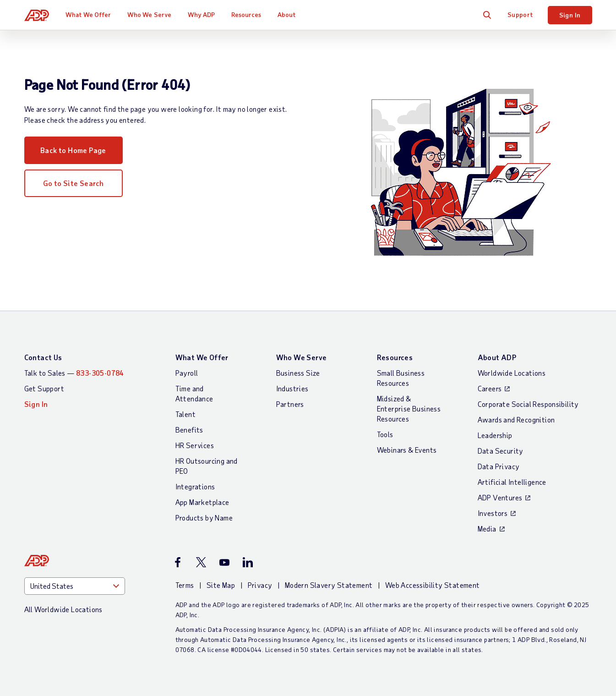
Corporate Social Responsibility (528, 404)
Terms (185, 585)
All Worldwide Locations (63, 609)
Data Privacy (499, 466)
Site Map (221, 585)
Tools (385, 434)
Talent (185, 414)
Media (487, 529)
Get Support (44, 388)
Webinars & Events (407, 450)
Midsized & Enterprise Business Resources (409, 408)
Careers (490, 388)
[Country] (75, 586)
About (287, 14)
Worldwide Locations (512, 373)
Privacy (260, 585)
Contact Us (43, 357)
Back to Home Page (73, 150)
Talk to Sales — (74, 373)
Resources (246, 14)
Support (520, 14)
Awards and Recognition (516, 419)
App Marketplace (202, 502)
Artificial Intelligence (512, 482)
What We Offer (88, 14)
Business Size (298, 373)
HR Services (195, 445)
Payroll (187, 373)
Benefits (189, 430)
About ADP (497, 357)
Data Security (501, 451)
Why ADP (202, 14)
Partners (290, 404)
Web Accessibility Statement (433, 585)
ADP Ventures (500, 497)
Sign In (570, 15)
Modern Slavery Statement (329, 585)
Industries (292, 388)
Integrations (195, 486)
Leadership (495, 435)
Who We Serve (149, 14)
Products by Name (204, 518)
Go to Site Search (74, 183)
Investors (493, 513)
